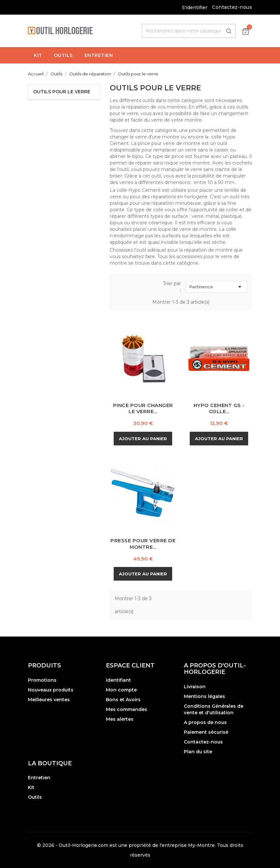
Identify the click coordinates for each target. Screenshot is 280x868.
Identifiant (118, 680)
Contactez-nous (232, 7)
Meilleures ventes (49, 700)
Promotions (42, 680)
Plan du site (198, 752)
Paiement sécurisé (206, 732)
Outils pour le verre (62, 92)
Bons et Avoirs (123, 700)
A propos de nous (205, 722)
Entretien (39, 778)
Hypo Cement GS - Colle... (219, 408)
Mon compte (121, 690)
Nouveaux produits (51, 690)
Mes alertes (120, 719)
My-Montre (201, 845)
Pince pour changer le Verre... (143, 408)
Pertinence (216, 287)
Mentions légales (204, 696)
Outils (35, 797)
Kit (31, 787)
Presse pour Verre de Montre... (143, 544)
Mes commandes (127, 709)
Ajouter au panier (143, 439)
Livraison (195, 687)
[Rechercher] (189, 31)
